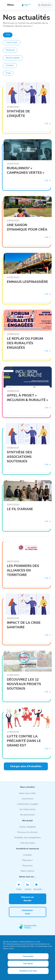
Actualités (27, 855)
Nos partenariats (27, 815)
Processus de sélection (27, 832)
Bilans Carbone (27, 871)
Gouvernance (27, 799)
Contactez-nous (28, 912)
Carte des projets (28, 843)
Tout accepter (28, 956)
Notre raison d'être (28, 793)
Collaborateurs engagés (28, 804)
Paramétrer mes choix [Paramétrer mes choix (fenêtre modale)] (28, 971)
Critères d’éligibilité (27, 827)
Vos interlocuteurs (27, 809)
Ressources (28, 866)
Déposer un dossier (27, 899)
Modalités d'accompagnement (28, 838)
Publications (27, 860)
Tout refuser (28, 964)
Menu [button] (8, 5)
